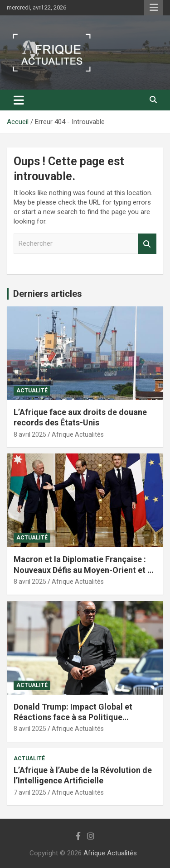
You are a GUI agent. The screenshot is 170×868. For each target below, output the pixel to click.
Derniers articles (48, 294)
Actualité (32, 391)
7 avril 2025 (30, 792)
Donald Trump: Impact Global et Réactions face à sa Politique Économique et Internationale (73, 717)
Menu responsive (154, 8)
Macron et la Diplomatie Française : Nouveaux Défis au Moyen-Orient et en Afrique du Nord (85, 570)
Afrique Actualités (78, 434)
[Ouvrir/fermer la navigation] (19, 100)
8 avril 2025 (30, 434)
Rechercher (147, 244)
